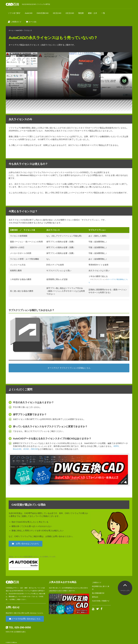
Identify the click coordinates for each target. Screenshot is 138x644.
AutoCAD (29, 13)
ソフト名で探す (14, 13)
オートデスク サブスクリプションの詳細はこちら (69, 368)
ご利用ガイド (15, 22)
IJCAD (26, 449)
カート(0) (31, 22)
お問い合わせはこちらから (25, 544)
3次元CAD (57, 13)
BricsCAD (17, 449)
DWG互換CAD (43, 13)
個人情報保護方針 (98, 593)
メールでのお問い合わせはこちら (25, 619)
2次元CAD (70, 13)
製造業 (81, 13)
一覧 (103, 13)
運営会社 (95, 597)
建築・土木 (93, 13)
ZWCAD (34, 449)
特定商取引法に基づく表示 (101, 588)
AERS (116, 446)
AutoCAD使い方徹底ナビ (101, 601)
